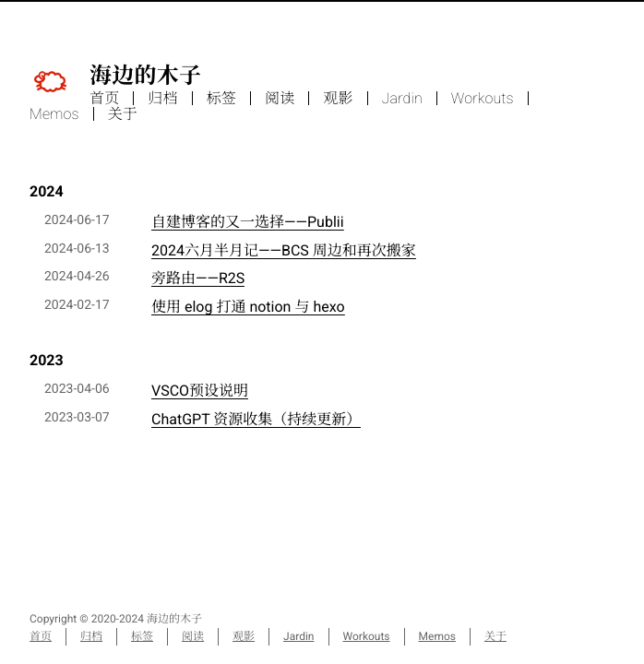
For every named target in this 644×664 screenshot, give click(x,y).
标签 (221, 98)
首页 (104, 98)
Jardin (402, 98)
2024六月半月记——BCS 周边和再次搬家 (284, 250)
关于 (123, 114)
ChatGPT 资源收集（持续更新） (256, 419)
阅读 (280, 98)
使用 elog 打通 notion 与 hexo (248, 307)
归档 (162, 98)
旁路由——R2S (198, 278)
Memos (54, 114)
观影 (338, 98)
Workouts (483, 98)
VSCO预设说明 (200, 391)
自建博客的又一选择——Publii (248, 222)
